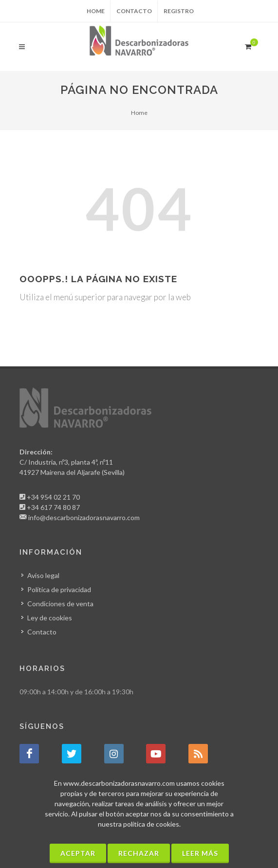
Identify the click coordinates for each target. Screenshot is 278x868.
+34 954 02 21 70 (53, 497)
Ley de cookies (50, 618)
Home (96, 11)
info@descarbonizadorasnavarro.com (84, 517)
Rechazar (139, 853)
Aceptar (78, 853)
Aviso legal (43, 575)
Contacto (134, 11)
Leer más (200, 853)
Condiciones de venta (60, 604)
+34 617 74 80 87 (53, 507)
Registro (179, 11)
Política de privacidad (59, 589)
